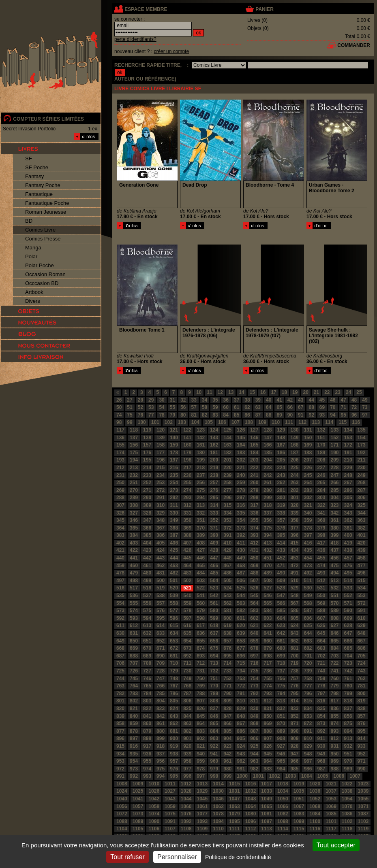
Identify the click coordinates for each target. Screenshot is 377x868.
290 (147, 498)
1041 (138, 799)
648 (362, 633)
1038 (347, 791)
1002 (275, 776)
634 (174, 633)
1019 (299, 784)
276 (214, 490)
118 (134, 430)
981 (241, 769)
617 (201, 625)
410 (227, 543)
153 (348, 438)
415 (294, 543)
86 (247, 415)
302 (308, 498)
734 (241, 671)
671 (161, 648)
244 (294, 475)
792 (254, 694)
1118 (347, 829)
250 (120, 483)
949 (321, 754)
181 (214, 453)
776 (294, 686)
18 (284, 392)
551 (335, 596)
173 (362, 445)
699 (281, 656)
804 (161, 701)
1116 (315, 829)
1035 (299, 791)
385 (147, 535)
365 (134, 528)
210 (348, 460)
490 (281, 573)
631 (134, 633)
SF (29, 158)
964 (268, 761)
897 (134, 738)
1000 (242, 776)
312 (187, 505)
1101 (331, 821)
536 (134, 596)
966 (294, 761)
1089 (138, 821)
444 (174, 558)
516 (120, 588)
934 (120, 754)
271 (147, 490)
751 (214, 679)
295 (214, 498)
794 (281, 694)
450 (254, 558)
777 (308, 686)
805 (174, 701)
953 (120, 761)
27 (130, 400)
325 (362, 505)
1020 (315, 784)
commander (354, 45)
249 (362, 475)
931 (335, 746)
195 (147, 460)
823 (161, 708)
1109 (202, 829)
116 (356, 422)
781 (362, 686)
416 (308, 543)
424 (161, 550)
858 (120, 723)
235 (174, 475)
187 (294, 453)
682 (308, 648)
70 (333, 407)
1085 (331, 814)
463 (174, 566)
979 (214, 769)
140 (174, 438)
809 (227, 701)
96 (354, 415)
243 (281, 475)
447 (214, 558)
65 (279, 407)
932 (348, 746)
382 (362, 528)
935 (134, 754)
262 (281, 483)
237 (201, 475)
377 (294, 528)
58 (205, 407)
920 (187, 746)
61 (237, 407)
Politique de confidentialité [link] (238, 857)
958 (187, 761)
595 (161, 618)
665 (335, 641)
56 (183, 407)
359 (308, 520)
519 (161, 588)
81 (194, 415)
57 (194, 407)
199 (201, 460)
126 (241, 430)
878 (134, 731)
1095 (235, 821)
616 (187, 625)
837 (348, 708)
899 (161, 738)
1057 (138, 806)
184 (254, 453)
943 (241, 754)
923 (227, 746)
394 (268, 535)
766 (161, 686)
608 (335, 618)
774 (268, 686)
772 (241, 686)
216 (174, 468)
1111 (235, 829)
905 (241, 738)
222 (254, 468)
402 (120, 543)
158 (161, 445)
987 (321, 769)
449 (241, 558)
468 (241, 566)
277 (227, 490)
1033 (267, 791)
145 (241, 438)
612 (134, 625)
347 (147, 520)
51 (130, 407)
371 (214, 528)
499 (147, 581)
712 (201, 663)
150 (308, 438)
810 (241, 701)
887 (254, 731)
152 (335, 438)
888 (268, 731)
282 (294, 490)
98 (119, 422)
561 (214, 603)
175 (134, 453)
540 (187, 596)
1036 (315, 791)
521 (187, 588)
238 (214, 475)
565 (268, 603)
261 (268, 483)
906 (254, 738)
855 (335, 716)
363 (362, 520)
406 (174, 543)
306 (362, 498)
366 (147, 528)
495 (348, 573)
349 (174, 520)
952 (362, 754)
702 (321, 656)
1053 (331, 799)
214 (147, 468)
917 (147, 746)
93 (322, 415)
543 (227, 596)
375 (268, 528)
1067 (299, 806)
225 (294, 468)
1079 (235, 814)
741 (335, 671)
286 (348, 490)
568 (308, 603)
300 (281, 498)
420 (362, 543)
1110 (218, 829)
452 (281, 558)
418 (335, 543)
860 (147, 723)
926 (268, 746)
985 (294, 769)
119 (147, 430)
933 (362, 746)
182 (227, 453)
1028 (186, 791)
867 (241, 723)
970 (348, 761)
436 (321, 550)
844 (187, 716)
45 (322, 400)
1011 (170, 784)
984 (281, 769)
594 (147, 618)
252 (147, 483)
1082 (283, 814)
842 (161, 716)
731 (201, 671)
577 (174, 611)
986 (308, 769)
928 (294, 746)
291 (161, 498)
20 (305, 392)
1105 (138, 829)
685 (348, 648)
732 (214, 671)
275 (201, 490)
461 (147, 566)
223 (268, 468)
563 (241, 603)
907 (268, 738)
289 (134, 498)
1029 (202, 791)
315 (227, 505)
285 (335, 490)
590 (348, 611)
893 (335, 731)
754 (254, 679)
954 (134, 761)
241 (254, 475)
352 (214, 520)
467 (227, 566)
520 (174, 588)
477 (362, 566)
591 (362, 611)
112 (302, 422)
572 (362, 603)
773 (254, 686)
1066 (283, 806)
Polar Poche (40, 265)
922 (214, 746)
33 (194, 400)
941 (214, 754)
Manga (33, 248)
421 (120, 550)
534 (362, 588)
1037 (331, 791)
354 (241, 520)
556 (147, 603)
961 (227, 761)
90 (290, 415)
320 (294, 505)
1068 (315, 806)
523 (214, 588)
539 (174, 596)
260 (254, 483)
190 (335, 453)
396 (294, 535)
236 (187, 475)
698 (268, 656)
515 (362, 581)
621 (254, 625)
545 (254, 596)
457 (348, 558)
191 (348, 453)
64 (269, 407)
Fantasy (34, 176)
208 (321, 460)
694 (214, 656)
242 (268, 475)
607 (321, 618)
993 (147, 776)
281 (281, 490)
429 (227, 550)
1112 (251, 829)
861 (161, 723)
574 (134, 611)
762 (362, 679)
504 (214, 581)
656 (214, 641)
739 (308, 671)
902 (201, 738)
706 (120, 663)
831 (268, 708)
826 (201, 708)
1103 (363, 821)
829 (241, 708)
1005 (323, 776)
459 (120, 566)
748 (174, 679)
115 (343, 422)
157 (147, 445)
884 (214, 731)
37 (237, 400)
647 (348, 633)
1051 (299, 799)
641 (268, 633)
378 (308, 528)
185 (268, 453)
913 (348, 738)
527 (268, 588)
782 (120, 694)
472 (294, 566)
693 (201, 656)
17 (273, 392)
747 (161, 679)
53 (151, 407)
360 (321, 520)
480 (147, 573)
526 (254, 588)
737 (281, 671)
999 (227, 776)
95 (344, 415)
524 (227, 588)
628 (348, 625)
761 (348, 679)
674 (201, 648)
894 (348, 731)
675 (214, 648)
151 (321, 438)
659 (254, 641)
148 (281, 438)
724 (362, 663)
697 (254, 656)
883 (201, 731)
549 (308, 596)
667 (362, 641)
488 (254, 573)
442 (147, 558)
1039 (363, 791)
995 (174, 776)
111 (289, 422)
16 (263, 392)
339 (294, 513)
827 (214, 708)
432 (268, 550)
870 (281, 723)
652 (161, 641)
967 (308, 761)
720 (308, 663)
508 (268, 581)
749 (187, 679)
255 (187, 483)
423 (147, 550)
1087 (363, 814)
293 (187, 498)
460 (134, 566)
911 (321, 738)
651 (147, 641)
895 (362, 731)
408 (201, 543)
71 (344, 407)
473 (308, 566)
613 (147, 625)
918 (161, 746)
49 (365, 400)
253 (161, 483)
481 (161, 573)
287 (362, 490)
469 (254, 566)
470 (268, 566)
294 (201, 498)
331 (187, 513)
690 (161, 656)
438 (348, 550)
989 (348, 769)
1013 (202, 784)
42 (290, 400)
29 (151, 400)
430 (241, 550)
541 (201, 596)
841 (147, 716)
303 (321, 498)
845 (201, 716)
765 (147, 686)
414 (281, 543)
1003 (290, 776)
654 (187, 641)
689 (147, 656)
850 (268, 716)
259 (241, 483)
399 (335, 535)
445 (187, 558)
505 (227, 581)
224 (281, 468)
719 (294, 663)
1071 (363, 806)
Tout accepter (336, 845)
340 (308, 513)
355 (254, 520)
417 (321, 543)
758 (308, 679)
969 (335, 761)
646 (335, 633)
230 (362, 468)
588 (321, 611)
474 (321, 566)
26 (119, 400)
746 (147, 679)
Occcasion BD (42, 283)
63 (258, 407)
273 (174, 490)
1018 (283, 784)
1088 (122, 821)
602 (254, 618)
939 (187, 754)
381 (348, 528)
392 (241, 535)
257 (214, 483)
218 (201, 468)
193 (120, 460)
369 (187, 528)
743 (362, 671)
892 (321, 731)
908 (281, 738)
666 (348, 641)
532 (335, 588)
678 (254, 648)
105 (209, 422)
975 (161, 769)
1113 (267, 829)
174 (120, 453)
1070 (347, 806)
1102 (347, 821)
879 (147, 731)
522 (201, 588)
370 (201, 528)
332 (201, 513)
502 (187, 581)
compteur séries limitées (48, 119)
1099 (299, 821)
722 (335, 663)
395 (281, 535)
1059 (170, 806)
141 (187, 438)
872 (308, 723)
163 (227, 445)
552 (348, 596)
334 (227, 513)
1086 (347, 814)
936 (147, 754)
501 (174, 581)
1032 (251, 791)
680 (281, 648)
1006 (339, 776)
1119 (363, 829)
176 (147, 453)
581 (227, 611)
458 (362, 558)
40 (269, 400)
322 (321, 505)
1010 (154, 784)
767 (174, 686)
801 (120, 701)
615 (174, 625)
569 (321, 603)
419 (348, 543)
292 (174, 498)
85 (237, 415)
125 (227, 430)
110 (276, 422)
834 (308, 708)
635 (187, 633)
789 (214, 694)
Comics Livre (40, 230)
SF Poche (37, 167)
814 (294, 701)
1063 (235, 806)
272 (161, 490)
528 (281, 588)
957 (174, 761)
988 (335, 769)
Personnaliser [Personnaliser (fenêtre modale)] (177, 857)
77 (151, 415)
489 (268, 573)
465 (201, 566)
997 (201, 776)
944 (254, 754)
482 (174, 573)
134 (348, 430)
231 (120, 475)
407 (187, 543)
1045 (202, 799)
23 (338, 392)
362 (348, 520)
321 (308, 505)
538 (161, 596)
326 (120, 513)
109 (262, 422)
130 (294, 430)
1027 (170, 791)
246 (321, 475)
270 (134, 490)
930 (321, 746)
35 (215, 400)
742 (348, 671)
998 (214, 776)
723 (348, 663)
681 (294, 648)
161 (201, 445)
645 (321, 633)
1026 (154, 791)
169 (308, 445)
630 (120, 633)
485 (214, 573)
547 (281, 596)
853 (308, 716)
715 (241, 663)
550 (321, 596)
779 (335, 686)
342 (335, 513)
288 (120, 498)
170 (321, 445)
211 (362, 460)
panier (264, 9)
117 (120, 430)
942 (227, 754)
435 (308, 550)
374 (254, 528)
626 (321, 625)
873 (321, 723)
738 (294, 671)
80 (183, 415)
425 (174, 550)
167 (281, 445)
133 (335, 430)
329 (161, 513)
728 (161, 671)
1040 (122, 799)
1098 (283, 821)
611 (120, 625)
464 (187, 566)
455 (321, 558)
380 (335, 528)
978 (201, 769)
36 (226, 400)
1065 (267, 806)
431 (254, 550)
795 (294, 694)
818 (348, 701)
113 (316, 422)
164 (241, 445)
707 (134, 663)
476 (348, 566)
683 (321, 648)
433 (281, 550)
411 (241, 543)
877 (120, 731)
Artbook (34, 292)
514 (348, 581)
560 (201, 603)
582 (241, 611)
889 (281, 731)
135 (362, 430)
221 (241, 468)
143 (214, 438)
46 (333, 400)
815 (308, 701)
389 (201, 535)
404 (147, 543)
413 (268, 543)
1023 (363, 784)
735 (254, 671)
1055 (363, 799)
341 (321, 513)
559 (187, 603)
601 (241, 618)
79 (172, 415)
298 (254, 498)
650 (134, 641)
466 (214, 566)
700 (294, 656)
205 (281, 460)
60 (226, 407)
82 (205, 415)
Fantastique (39, 194)
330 (174, 513)
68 (311, 407)
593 (134, 618)
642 (281, 633)
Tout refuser (127, 857)
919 (174, 746)
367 (161, 528)
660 (268, 641)
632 (147, 633)
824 (174, 708)
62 (247, 407)
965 (281, 761)
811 (254, 701)
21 (316, 392)
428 (214, 550)
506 (241, 581)
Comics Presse (43, 239)
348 (161, 520)
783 (134, 694)
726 (134, 671)
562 (227, 603)
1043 (170, 799)
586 (294, 611)
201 (227, 460)
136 (120, 438)
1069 (331, 806)
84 (226, 415)
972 (120, 769)
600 (227, 618)
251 (134, 483)
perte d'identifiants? (135, 39)
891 (308, 731)
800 (362, 694)
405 (161, 543)
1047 (235, 799)
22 (327, 392)
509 (281, 581)
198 (187, 460)
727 (147, 671)
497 (120, 581)
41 (279, 400)
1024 (122, 791)
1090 (154, 821)
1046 (218, 799)
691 (174, 656)
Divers (33, 301)
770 (214, 686)
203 (254, 460)
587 (308, 611)
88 (269, 415)
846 (214, 716)
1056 (122, 806)
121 (174, 430)
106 (222, 422)
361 (335, 520)
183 (241, 453)
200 (214, 460)
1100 (315, 821)
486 (227, 573)
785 (161, 694)
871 (294, 723)
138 (147, 438)
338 (281, 513)
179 (187, 453)
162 (214, 445)
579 (201, 611)
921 (201, 746)
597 (187, 618)
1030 (218, 791)
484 (201, 573)
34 (205, 400)
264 (308, 483)
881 (174, 731)
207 (308, 460)
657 (227, 641)
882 (187, 731)
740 (321, 671)
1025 (138, 791)
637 (214, 633)
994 (161, 776)
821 (134, 708)
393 (254, 535)
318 (268, 505)
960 (214, 761)
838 (362, 708)
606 (308, 618)
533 (348, 588)
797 (321, 694)
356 (268, 520)
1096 (251, 821)
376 (281, 528)
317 (254, 505)
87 (258, 415)
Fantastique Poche (47, 203)
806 (187, 701)
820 (120, 708)
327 (134, 513)
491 (294, 573)
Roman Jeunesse (46, 212)
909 (294, 738)
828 (227, 708)
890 (294, 731)
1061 (202, 806)
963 (254, 761)
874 (335, 723)
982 (254, 769)
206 (294, 460)
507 (254, 581)
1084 (315, 814)
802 (134, 701)
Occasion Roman (45, 274)
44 (311, 400)
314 (214, 505)
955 (147, 761)
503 (201, 581)
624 (294, 625)
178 (174, 453)
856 (348, 716)
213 (134, 468)
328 (147, 513)
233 (147, 475)
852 (294, 716)
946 (281, 754)
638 (227, 633)
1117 (331, 829)
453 (294, 558)
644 (308, 633)
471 (281, 566)
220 (227, 468)
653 (174, 641)
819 (362, 701)
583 (254, 611)
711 (187, 663)
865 (214, 723)
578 (187, 611)
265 (321, 483)
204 (268, 460)
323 (335, 505)
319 (281, 505)
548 (294, 596)
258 (227, 483)
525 (241, 588)
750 (201, 679)
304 (335, 498)
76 (140, 415)
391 (227, 535)
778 (321, 686)
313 (201, 505)
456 (335, 558)
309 (147, 505)
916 (134, 746)
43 (301, 400)
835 (321, 708)
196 (161, 460)
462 (161, 566)
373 (241, 528)
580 (214, 611)
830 (254, 708)
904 (227, 738)
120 (161, 430)
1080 (251, 814)
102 (169, 422)
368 (174, 528)
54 (162, 407)
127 (254, 430)
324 (348, 505)
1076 (186, 814)
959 (201, 761)
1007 (355, 776)
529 (294, 588)
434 (294, 550)
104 (195, 422)
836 (335, 708)
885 (227, 731)
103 (182, 422)
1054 (347, 799)
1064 (251, 806)
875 (348, 723)
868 (254, 723)
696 (241, 656)
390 (214, 535)
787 (187, 694)
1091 (170, 821)
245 (308, 475)
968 (321, 761)
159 (174, 445)
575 (147, 611)
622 (268, 625)
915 (120, 746)
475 (335, 566)
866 (227, 723)
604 (281, 618)
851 (281, 716)
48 (354, 400)
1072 (122, 814)
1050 (283, 799)
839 (120, 716)
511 (308, 581)
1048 (251, 799)
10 (199, 392)
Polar (31, 256)
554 (120, 603)
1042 (154, 799)
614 (161, 625)
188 (308, 453)
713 (214, 663)
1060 (186, 806)
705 (362, 656)
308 (134, 505)
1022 (347, 784)
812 (268, 701)
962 (241, 761)
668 (120, 648)
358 (294, 520)
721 (321, 663)
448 (227, 558)
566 (281, 603)
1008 (122, 784)
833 (294, 708)
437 (335, 550)
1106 (154, 829)
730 (187, 671)
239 (227, 475)
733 (227, 671)
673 (187, 648)
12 (220, 392)
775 (281, 686)
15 (252, 392)
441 (134, 558)
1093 (202, 821)
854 (321, 716)
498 (134, 581)
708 (147, 663)
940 (201, 754)
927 (281, 746)
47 (344, 400)
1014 (218, 784)
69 (322, 407)
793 (268, 694)
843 (174, 716)
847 (227, 716)
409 (214, 543)
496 (362, 573)
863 (187, 723)
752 (227, 679)
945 (268, 754)
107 (236, 422)
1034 (283, 791)
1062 (218, 806)
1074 (154, 814)
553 (362, 596)
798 (335, 694)
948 (308, 754)
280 (268, 490)
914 (362, 738)
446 (201, 558)
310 (161, 505)
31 (172, 400)
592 (120, 618)
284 (321, 490)
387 (174, 535)
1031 (235, 791)
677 (241, 648)
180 (201, 453)
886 (241, 731)
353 (227, 520)
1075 (170, 814)
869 (268, 723)
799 (348, 694)
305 (348, 498)
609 (348, 618)
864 (201, 723)
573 (120, 611)
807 (201, 701)
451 (268, 558)
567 (294, 603)
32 (183, 400)
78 (162, 415)
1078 (218, 814)
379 (321, 528)
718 (281, 663)
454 (308, 558)
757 (294, 679)
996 (187, 776)
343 (348, 513)
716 (254, 663)
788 (201, 694)
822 (147, 708)
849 (254, 716)
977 (187, 769)
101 (155, 422)
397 (308, 535)
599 (214, 618)
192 (362, 453)
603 (268, 618)
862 (174, 723)
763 (120, 686)
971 (362, 761)
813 (281, 701)
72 (354, 407)
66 (290, 407)
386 (161, 535)
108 (249, 422)
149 (294, 438)
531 (321, 588)
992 (134, 776)
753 (241, 679)
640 (254, 633)
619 (227, 625)
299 (268, 498)
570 (335, 603)
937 (161, 754)
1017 (267, 784)
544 (241, 596)
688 (134, 656)
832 (281, 708)
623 (281, 625)
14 (241, 392)
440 (120, 558)
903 (214, 738)
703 (335, 656)
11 (209, 392)
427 (201, 550)
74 (119, 415)
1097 (267, 821)
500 (161, 581)
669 (134, 648)
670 (147, 648)
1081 (267, 814)
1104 (122, 829)
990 (362, 769)
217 (187, 468)
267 (348, 483)
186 (281, 453)
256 (201, 483)
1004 (307, 776)
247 (335, 475)
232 (134, 475)
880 (161, 731)
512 (321, 581)
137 (134, 438)
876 (362, 723)
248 (348, 475)
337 (268, 513)
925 (254, 746)
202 (241, 460)
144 (227, 438)
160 (187, 445)
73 (365, 407)
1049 (267, 799)
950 (335, 754)
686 (362, 648)
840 (134, 716)
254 (174, 483)
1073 (138, 814)
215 (161, 468)
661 (281, 641)
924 (241, 746)
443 (161, 558)
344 (362, 513)
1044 (186, 799)
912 (335, 738)
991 (120, 776)
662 (294, 641)
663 (308, 641)
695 (227, 656)
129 (281, 430)
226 (308, 468)
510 (294, 581)
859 (134, 723)
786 (174, 694)
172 (348, 445)
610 (362, 618)
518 (147, 588)
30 (162, 400)
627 (335, 625)
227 (321, 468)
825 (187, 708)
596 (174, 618)
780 (348, 686)
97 (365, 415)
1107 (170, 829)
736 (268, 671)
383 (120, 535)
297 (241, 498)
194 (134, 460)
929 (308, 746)
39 (258, 400)
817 (335, 701)
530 (308, 588)
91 (301, 415)
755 (268, 679)
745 (134, 679)
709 (161, 663)
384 (134, 535)
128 (268, 430)
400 (348, 535)
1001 (258, 776)
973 (134, 769)
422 (134, 550)
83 (215, 415)
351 (201, 520)
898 (147, 738)
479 (134, 573)
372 (227, 528)
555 (134, 603)
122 (187, 430)
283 (308, 490)
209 (335, 460)
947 (294, 754)
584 (268, 611)
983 (268, 769)
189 (321, 453)
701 (308, 656)
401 (362, 535)
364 (120, 528)
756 (281, 679)
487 (241, 573)
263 (294, 483)
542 (214, 596)
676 (227, 648)
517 (134, 588)
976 (174, 769)
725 (120, 671)
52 (140, 407)
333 (214, 513)
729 (174, 671)
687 (120, 656)
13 (231, 392)
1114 (283, 829)
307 (120, 505)
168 (294, 445)
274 (187, 490)
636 (201, 633)
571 (348, 603)
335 (241, 513)
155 (120, 445)
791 (241, 694)
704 (348, 656)
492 (308, 573)
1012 (186, 784)
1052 (315, 799)
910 (308, 738)
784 (147, 694)
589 (335, 611)
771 (227, 686)
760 (335, 679)
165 (254, 445)
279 (254, 490)
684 (335, 648)
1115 (299, 829)
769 (201, 686)
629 (362, 625)
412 (254, 543)
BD (29, 221)
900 (174, 738)
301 (294, 498)
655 (201, 641)
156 (134, 445)
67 (301, 407)
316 (241, 505)
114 (329, 422)
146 (254, 438)
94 (333, 415)
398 (321, 535)
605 (294, 618)
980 (227, 769)
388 (187, 535)
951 (348, 754)
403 (134, 543)
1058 (154, 806)
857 (362, 716)
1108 (186, 829)
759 (321, 679)
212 (120, 468)
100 (142, 422)
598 (201, 618)
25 (359, 392)
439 (362, 550)
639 (241, 633)
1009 (138, 784)
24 (348, 392)
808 (214, 701)
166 (268, 445)
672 (174, 648)
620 (241, 625)
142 (201, 438)
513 (335, 581)
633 (161, 633)
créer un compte (171, 51)
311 (174, 505)
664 (321, 641)
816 (321, 701)
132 (321, 430)
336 (254, 513)
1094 (218, 821)
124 (214, 430)
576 (161, 611)
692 (187, 656)
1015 (235, 784)
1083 (299, 814)
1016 (251, 784)
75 (130, 415)
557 (161, 603)
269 (120, 490)
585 (281, 611)
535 (120, 596)
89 (279, 415)
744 (120, 679)
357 (281, 520)
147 (268, 438)
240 (241, 475)
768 (187, 686)
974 (147, 769)
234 (161, 475)
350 (187, 520)
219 (214, 468)
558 (174, 603)
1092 (186, 821)
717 (268, 663)
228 (335, 468)
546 (268, 596)
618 (214, 625)
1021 (331, 784)
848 (241, 716)
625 (308, 625)
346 (134, 520)
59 (215, 407)
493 (321, 573)
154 (362, 438)
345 (120, 520)
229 (348, 468)
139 (161, 438)
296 (227, 498)
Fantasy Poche (43, 185)
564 (254, 603)
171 (335, 445)
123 (201, 430)
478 (120, 573)
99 (130, 422)
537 (147, 596)
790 (227, 694)
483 (187, 573)
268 (362, 483)
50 (119, 407)
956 (161, 761)
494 (335, 573)
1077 (202, 814)
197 (174, 460)
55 (172, 407)
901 (187, 738)
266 (335, 483)
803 (147, 701)
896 (120, 738)
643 (294, 633)
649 (120, 641)
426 (187, 550)
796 (308, 694)
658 (241, 641)
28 (140, 400)
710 (174, 663)
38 (247, 400)
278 (241, 490)
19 (295, 392)
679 (268, 648)
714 (227, 663)
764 (134, 686)
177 (161, 453)
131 (308, 430)
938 (174, 754)
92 (311, 415)
